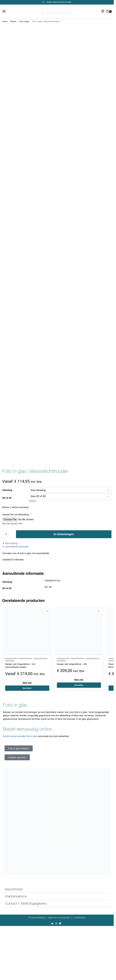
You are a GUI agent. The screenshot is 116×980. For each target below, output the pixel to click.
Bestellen (27, 688)
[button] (108, 12)
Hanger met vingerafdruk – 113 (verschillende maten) (20, 666)
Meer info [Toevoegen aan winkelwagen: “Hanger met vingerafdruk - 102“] (79, 680)
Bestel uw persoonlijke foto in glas (20, 736)
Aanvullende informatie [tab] (17, 547)
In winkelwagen (64, 534)
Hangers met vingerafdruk (19, 659)
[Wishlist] (47, 611)
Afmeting (7, 490)
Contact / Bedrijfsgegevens (26, 903)
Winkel (13, 21)
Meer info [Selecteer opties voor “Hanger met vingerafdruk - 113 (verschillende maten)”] (27, 683)
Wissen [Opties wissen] (33, 501)
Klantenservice (16, 896)
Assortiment (14, 889)
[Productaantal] (6, 534)
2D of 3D (7, 498)
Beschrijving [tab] (11, 543)
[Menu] (7, 11)
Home (5, 21)
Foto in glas (24, 21)
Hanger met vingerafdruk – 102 (72, 664)
